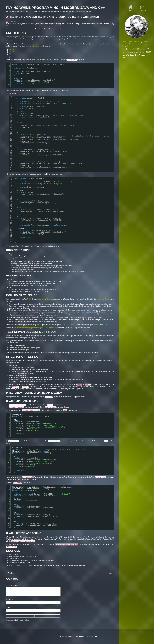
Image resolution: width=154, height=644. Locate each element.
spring (52, 565)
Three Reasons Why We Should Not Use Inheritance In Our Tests (67, 539)
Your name (10, 599)
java (37, 565)
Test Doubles (40, 60)
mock (83, 565)
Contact (142, 11)
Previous (11, 573)
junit (59, 565)
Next (110, 573)
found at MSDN (41, 341)
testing (44, 565)
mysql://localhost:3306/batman (49, 427)
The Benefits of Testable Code (103, 539)
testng (66, 565)
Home (131, 11)
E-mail (9, 607)
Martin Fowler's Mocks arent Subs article (44, 246)
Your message (12, 585)
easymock (75, 565)
